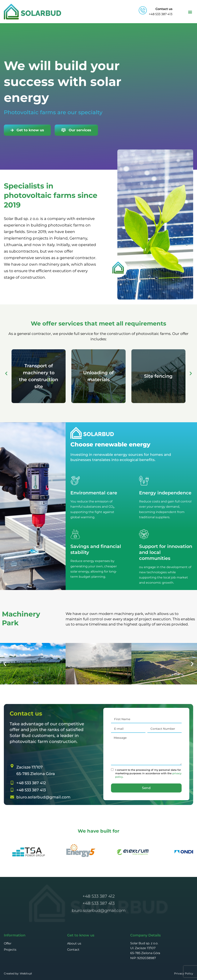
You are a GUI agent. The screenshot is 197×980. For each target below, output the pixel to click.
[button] (190, 12)
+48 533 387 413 (99, 903)
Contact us (164, 9)
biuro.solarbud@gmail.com (99, 910)
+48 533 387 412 (99, 896)
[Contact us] (143, 10)
